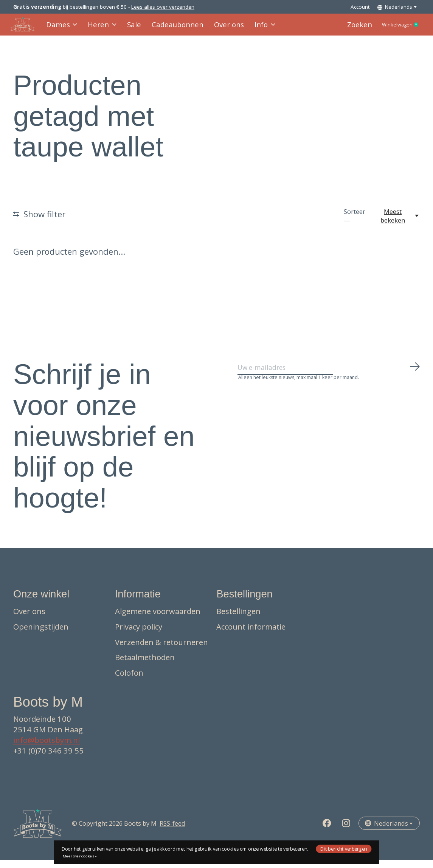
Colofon (129, 681)
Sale (134, 29)
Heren (104, 29)
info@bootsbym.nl (47, 749)
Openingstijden (41, 635)
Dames (65, 29)
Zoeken (345, 29)
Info (255, 29)
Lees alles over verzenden (163, 7)
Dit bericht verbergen (344, 849)
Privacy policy (139, 635)
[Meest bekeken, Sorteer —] (397, 224)
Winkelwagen (393, 29)
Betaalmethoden (145, 666)
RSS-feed (172, 832)
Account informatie (251, 635)
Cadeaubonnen (174, 29)
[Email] (329, 379)
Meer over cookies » (80, 856)
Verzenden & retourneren (161, 650)
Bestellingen (238, 620)
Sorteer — (355, 224)
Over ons (221, 29)
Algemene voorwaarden (158, 620)
